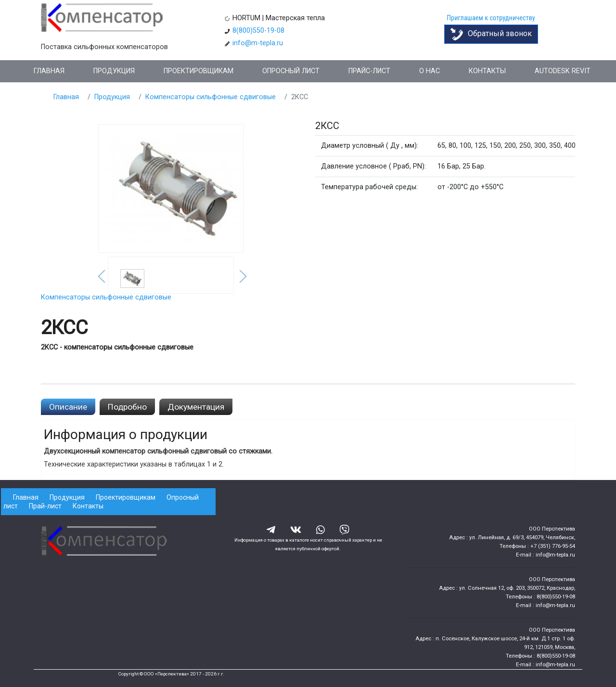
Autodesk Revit (563, 71)
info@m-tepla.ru (258, 43)
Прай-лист (45, 506)
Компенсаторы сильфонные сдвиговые (211, 97)
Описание (68, 407)
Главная (49, 71)
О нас (430, 71)
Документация (196, 407)
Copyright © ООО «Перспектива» (154, 674)
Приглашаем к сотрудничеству (491, 18)
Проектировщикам (199, 71)
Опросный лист (291, 71)
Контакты (487, 71)
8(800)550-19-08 (258, 31)
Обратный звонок (491, 34)
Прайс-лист (369, 71)
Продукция (114, 71)
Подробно (127, 407)
